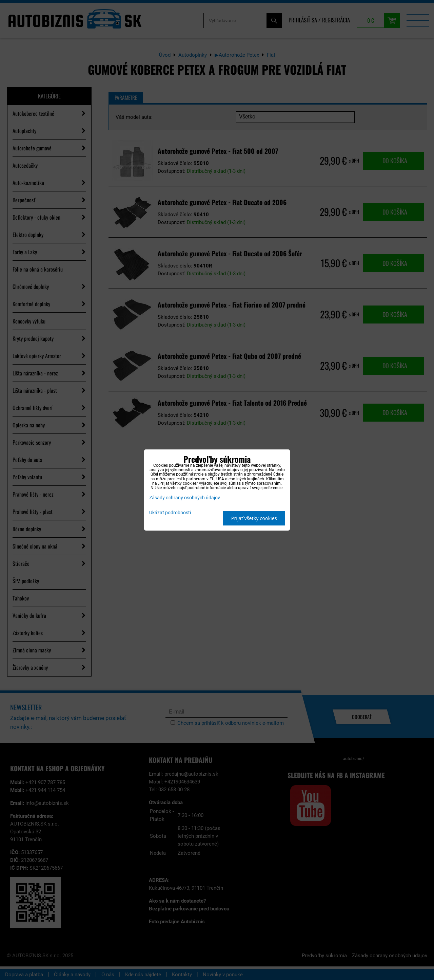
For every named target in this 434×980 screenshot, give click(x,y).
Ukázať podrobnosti (170, 513)
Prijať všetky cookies (254, 518)
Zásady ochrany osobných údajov (185, 498)
